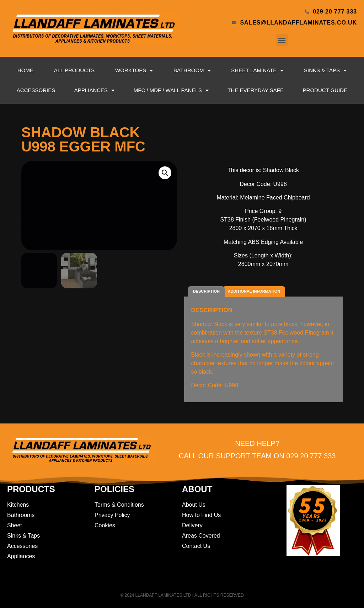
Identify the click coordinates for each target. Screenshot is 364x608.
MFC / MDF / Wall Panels (171, 90)
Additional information (254, 291)
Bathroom (192, 71)
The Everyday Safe (256, 90)
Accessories (36, 90)
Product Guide (325, 90)
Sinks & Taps (325, 71)
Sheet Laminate (257, 71)
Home (25, 70)
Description (206, 291)
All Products (74, 70)
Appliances (94, 90)
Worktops (134, 71)
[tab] (207, 292)
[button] (282, 40)
